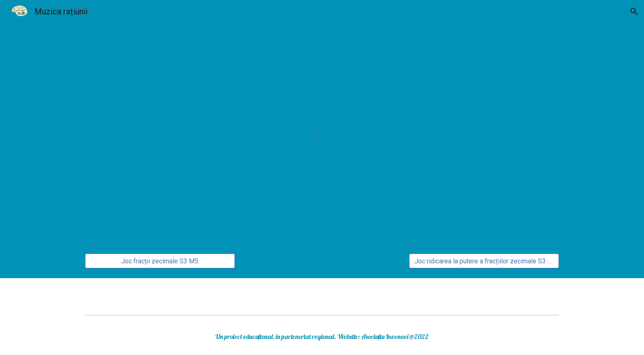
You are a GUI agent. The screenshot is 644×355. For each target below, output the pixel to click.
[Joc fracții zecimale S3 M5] (160, 261)
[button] (634, 12)
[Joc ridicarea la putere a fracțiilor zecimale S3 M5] (484, 261)
